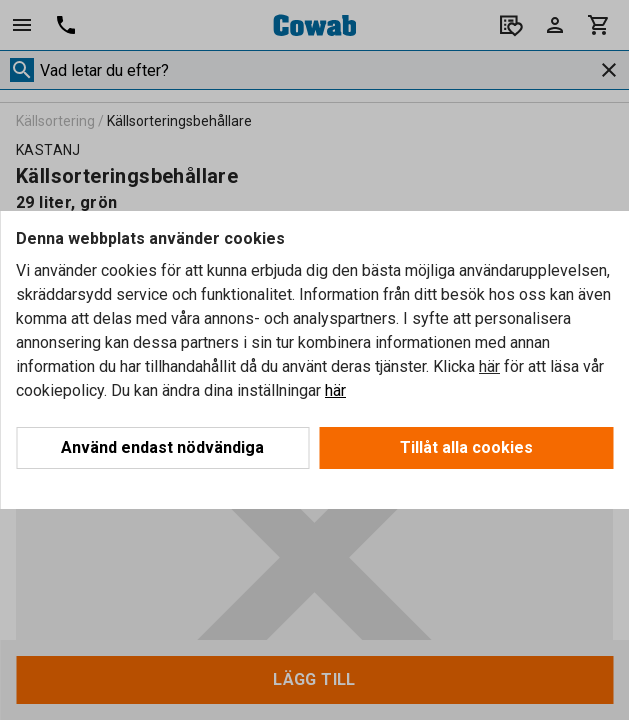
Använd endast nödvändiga (162, 447)
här (489, 366)
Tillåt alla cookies (466, 447)
